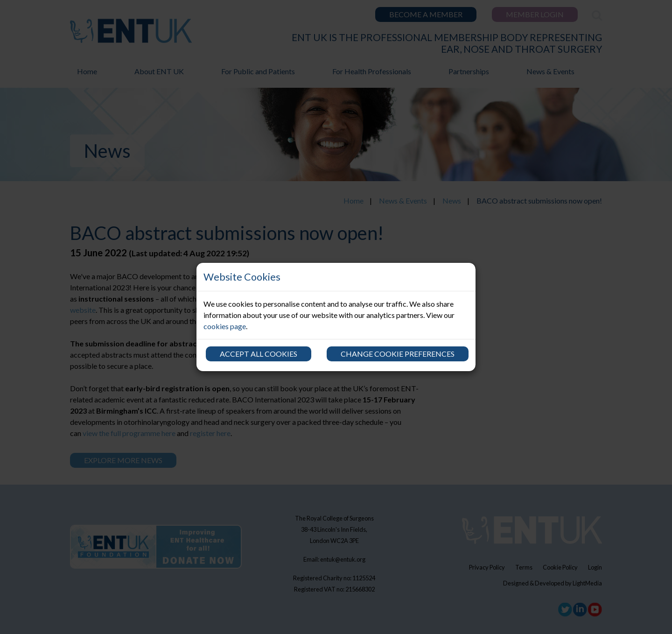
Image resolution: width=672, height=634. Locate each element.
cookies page (225, 326)
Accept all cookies (259, 354)
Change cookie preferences (398, 354)
